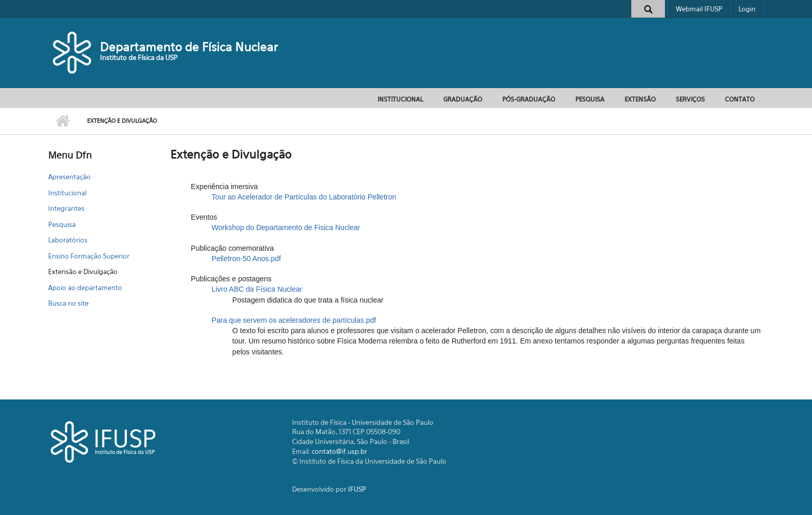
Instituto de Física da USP (139, 58)
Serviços (690, 99)
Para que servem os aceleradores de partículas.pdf (294, 320)
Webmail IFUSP (699, 9)
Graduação (463, 99)
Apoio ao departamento (85, 288)
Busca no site (68, 303)
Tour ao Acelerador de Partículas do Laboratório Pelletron (304, 197)
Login (747, 9)
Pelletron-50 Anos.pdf (247, 259)
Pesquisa (590, 99)
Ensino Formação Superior (89, 256)
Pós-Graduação (529, 99)
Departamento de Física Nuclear (189, 47)
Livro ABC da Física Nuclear (257, 289)
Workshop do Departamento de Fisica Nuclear (286, 227)
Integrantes (66, 208)
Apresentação (69, 177)
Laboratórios (68, 240)
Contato (740, 99)
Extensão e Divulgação (83, 271)
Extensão (640, 99)
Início (62, 121)
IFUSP (357, 489)
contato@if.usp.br (339, 451)
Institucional (400, 99)
